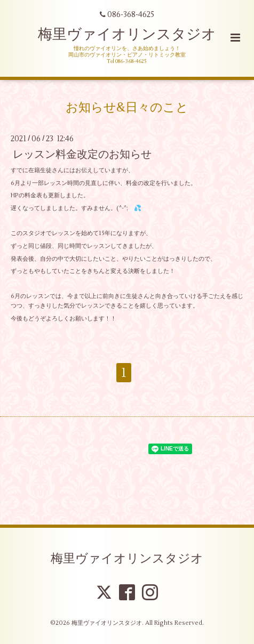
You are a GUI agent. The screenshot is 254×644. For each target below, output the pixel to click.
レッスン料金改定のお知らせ (82, 154)
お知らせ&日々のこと (127, 107)
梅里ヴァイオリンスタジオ (127, 34)
